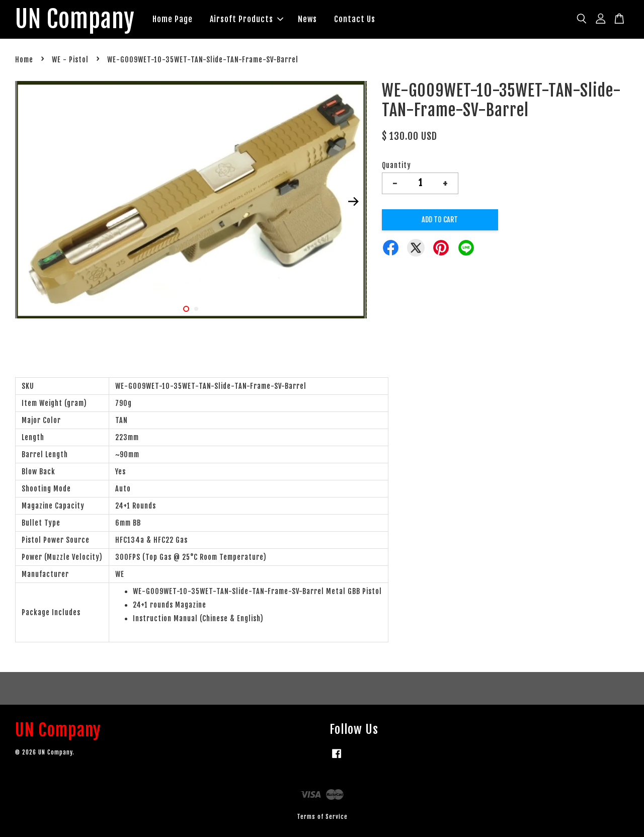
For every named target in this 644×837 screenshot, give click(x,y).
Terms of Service (322, 817)
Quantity (396, 165)
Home (24, 60)
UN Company (75, 20)
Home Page (173, 19)
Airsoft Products (247, 19)
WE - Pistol (70, 60)
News (308, 19)
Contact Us (355, 19)
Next (353, 202)
